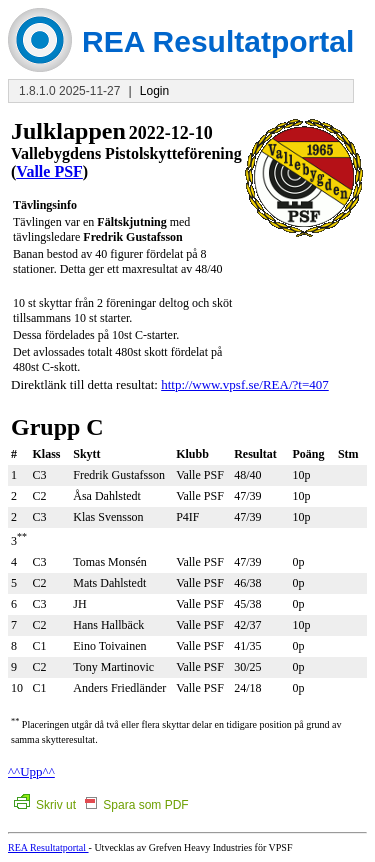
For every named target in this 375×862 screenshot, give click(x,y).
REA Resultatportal (48, 847)
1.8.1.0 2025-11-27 (69, 91)
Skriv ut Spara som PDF (101, 805)
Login (154, 91)
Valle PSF (49, 171)
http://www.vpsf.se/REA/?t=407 (245, 384)
